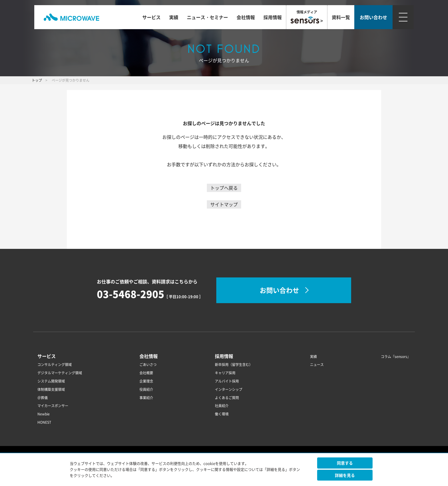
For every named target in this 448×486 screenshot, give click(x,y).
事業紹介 (146, 398)
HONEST (44, 422)
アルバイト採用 (227, 381)
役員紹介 (146, 389)
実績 (174, 17)
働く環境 (222, 414)
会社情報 (246, 17)
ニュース (317, 365)
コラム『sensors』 (396, 357)
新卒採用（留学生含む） (234, 365)
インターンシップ (229, 389)
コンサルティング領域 (55, 365)
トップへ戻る (224, 188)
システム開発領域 (51, 381)
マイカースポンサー (53, 406)
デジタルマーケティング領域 (60, 373)
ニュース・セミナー (207, 17)
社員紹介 (222, 406)
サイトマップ (224, 204)
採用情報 (273, 17)
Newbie (44, 414)
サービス (151, 17)
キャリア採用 (225, 373)
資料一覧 (341, 17)
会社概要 (146, 373)
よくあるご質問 (227, 398)
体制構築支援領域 (51, 389)
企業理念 (146, 381)
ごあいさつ (148, 365)
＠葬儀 (43, 398)
